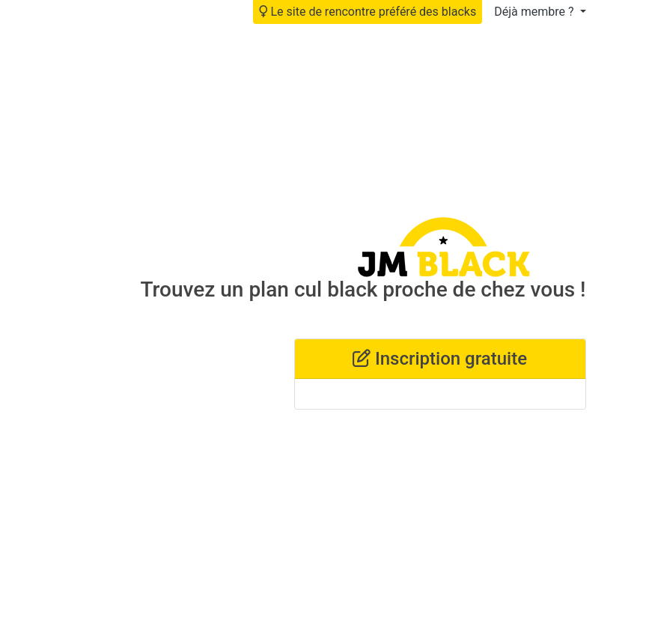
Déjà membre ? (535, 12)
